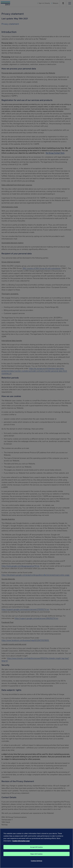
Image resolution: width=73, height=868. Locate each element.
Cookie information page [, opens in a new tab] (21, 843)
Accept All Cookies (36, 849)
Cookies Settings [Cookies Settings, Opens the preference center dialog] (37, 863)
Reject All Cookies (37, 856)
